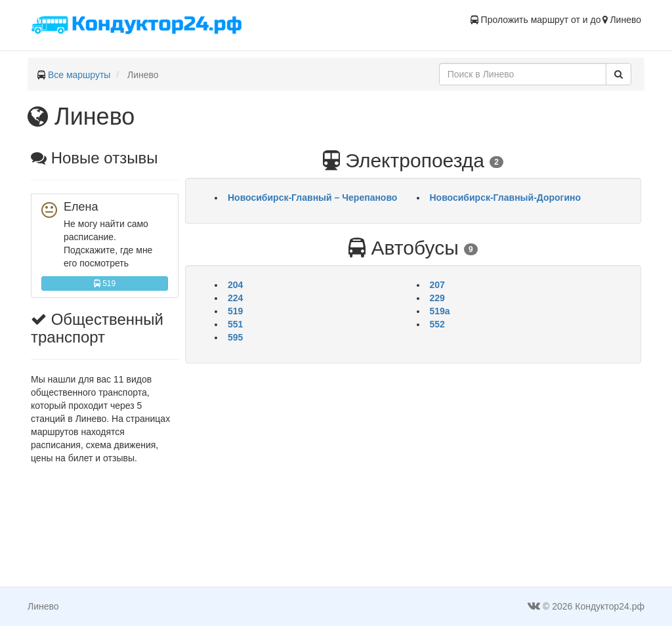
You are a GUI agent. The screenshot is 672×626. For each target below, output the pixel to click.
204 (235, 285)
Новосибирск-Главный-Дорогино (506, 198)
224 (235, 298)
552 (437, 324)
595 (235, 337)
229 (437, 298)
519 (105, 283)
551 (235, 324)
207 (437, 285)
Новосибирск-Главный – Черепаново (312, 198)
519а (440, 311)
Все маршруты (79, 75)
